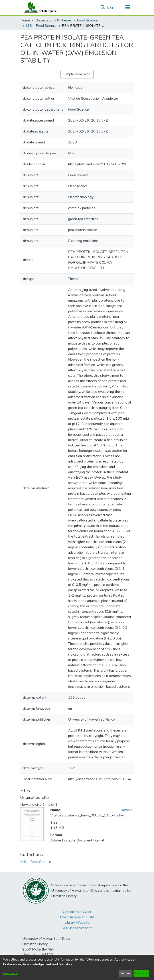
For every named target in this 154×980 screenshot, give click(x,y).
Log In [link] (112, 7)
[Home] (39, 7)
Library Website (77, 923)
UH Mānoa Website (77, 928)
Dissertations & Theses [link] (54, 20)
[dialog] (77, 967)
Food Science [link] (87, 20)
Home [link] (25, 20)
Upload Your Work (77, 912)
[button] (103, 7)
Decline (125, 973)
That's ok (141, 973)
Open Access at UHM (77, 917)
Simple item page (77, 74)
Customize (10, 973)
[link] (36, 862)
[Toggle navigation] (128, 7)
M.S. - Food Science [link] (41, 26)
